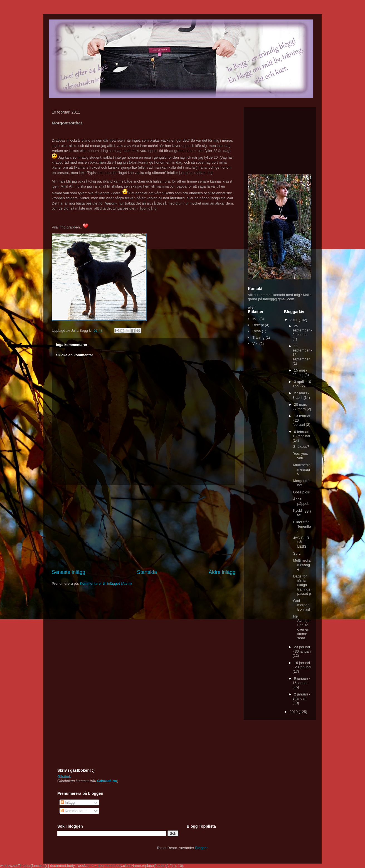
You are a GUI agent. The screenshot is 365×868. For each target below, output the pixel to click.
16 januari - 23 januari (302, 665)
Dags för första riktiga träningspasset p (302, 585)
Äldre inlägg (222, 572)
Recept (258, 325)
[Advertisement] (144, 527)
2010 (294, 712)
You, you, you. (300, 456)
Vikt (255, 344)
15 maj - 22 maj (300, 372)
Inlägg (68, 802)
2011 (294, 320)
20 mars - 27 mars (301, 407)
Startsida (147, 572)
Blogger (201, 848)
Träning (258, 337)
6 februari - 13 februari (302, 434)
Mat (255, 319)
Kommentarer (74, 811)
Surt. (297, 553)
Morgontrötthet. (302, 483)
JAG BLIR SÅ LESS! (301, 542)
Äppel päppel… (302, 501)
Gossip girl (301, 492)
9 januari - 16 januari (301, 681)
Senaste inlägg (68, 572)
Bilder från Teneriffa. (302, 526)
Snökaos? (301, 447)
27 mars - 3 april (301, 395)
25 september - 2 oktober (302, 330)
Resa (257, 331)
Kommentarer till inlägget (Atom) (106, 583)
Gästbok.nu (107, 781)
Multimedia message (302, 469)
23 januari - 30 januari (302, 649)
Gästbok (64, 777)
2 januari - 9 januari (301, 696)
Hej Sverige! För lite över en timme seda (302, 627)
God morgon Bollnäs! (301, 605)
